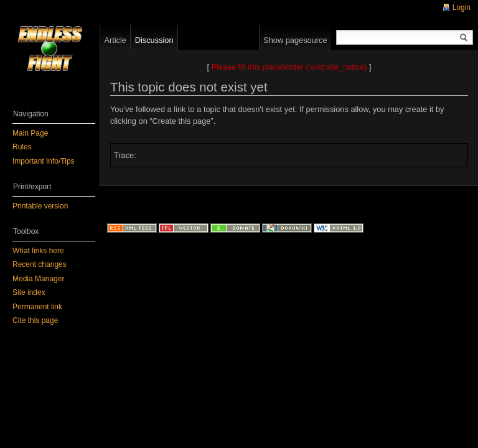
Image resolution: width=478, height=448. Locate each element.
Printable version (40, 206)
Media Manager (38, 279)
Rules (22, 147)
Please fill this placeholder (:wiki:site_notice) (289, 67)
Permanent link (37, 307)
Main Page (30, 133)
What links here (38, 251)
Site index (29, 292)
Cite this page (35, 320)
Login (462, 7)
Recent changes (40, 264)
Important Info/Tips (44, 161)
